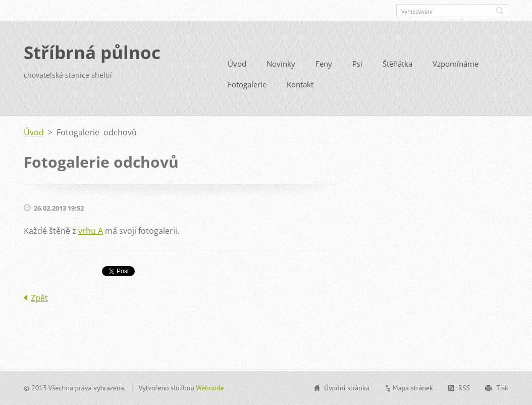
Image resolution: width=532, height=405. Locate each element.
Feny (324, 64)
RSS (464, 388)
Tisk (502, 388)
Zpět (39, 298)
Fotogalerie (247, 84)
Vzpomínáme (456, 64)
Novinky (281, 64)
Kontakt (300, 84)
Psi (357, 64)
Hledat (500, 11)
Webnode (210, 388)
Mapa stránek (413, 388)
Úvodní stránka (347, 388)
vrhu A (91, 231)
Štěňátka (397, 64)
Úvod (237, 64)
